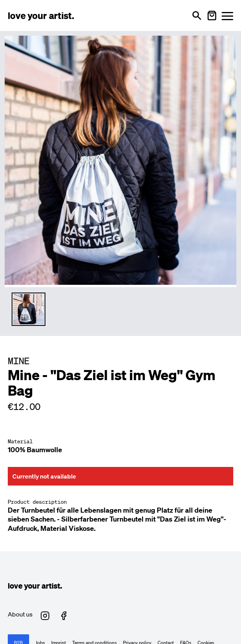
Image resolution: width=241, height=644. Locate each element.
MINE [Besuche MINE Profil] (19, 361)
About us (20, 614)
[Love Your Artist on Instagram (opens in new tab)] (45, 616)
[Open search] (197, 15)
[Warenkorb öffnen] (212, 15)
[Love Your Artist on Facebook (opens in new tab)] (64, 616)
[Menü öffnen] (227, 16)
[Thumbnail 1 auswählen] (29, 309)
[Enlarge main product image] (120, 160)
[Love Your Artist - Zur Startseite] (41, 15)
